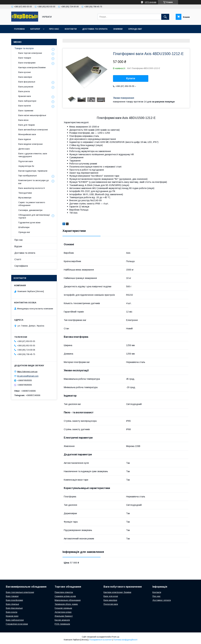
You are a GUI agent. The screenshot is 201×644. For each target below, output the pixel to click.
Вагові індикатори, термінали (33, 171)
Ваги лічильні (12, 604)
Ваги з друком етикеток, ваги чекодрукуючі (33, 155)
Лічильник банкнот (64, 616)
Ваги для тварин (27, 125)
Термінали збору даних (66, 604)
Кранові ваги (25, 96)
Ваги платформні (27, 63)
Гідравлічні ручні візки (29, 223)
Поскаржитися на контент (101, 640)
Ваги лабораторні (27, 101)
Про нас (54, 29)
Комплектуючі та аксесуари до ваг (34, 182)
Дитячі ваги (24, 149)
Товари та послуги (24, 48)
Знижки (118, 29)
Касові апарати (62, 620)
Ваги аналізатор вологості (32, 188)
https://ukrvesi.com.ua (27, 371)
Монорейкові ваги (27, 134)
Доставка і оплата (162, 600)
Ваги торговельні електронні (20, 592)
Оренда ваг (135, 29)
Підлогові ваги (26, 161)
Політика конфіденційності (125, 640)
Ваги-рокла (24, 91)
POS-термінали (62, 624)
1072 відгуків (151, 2)
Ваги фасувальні (27, 82)
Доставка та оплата (95, 29)
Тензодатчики (25, 193)
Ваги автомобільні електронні (33, 130)
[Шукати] (165, 17)
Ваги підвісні (25, 139)
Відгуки (18, 246)
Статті (18, 259)
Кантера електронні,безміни (32, 67)
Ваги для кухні (111, 596)
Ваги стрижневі (26, 111)
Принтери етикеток (64, 592)
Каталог (35, 29)
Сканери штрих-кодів (65, 596)
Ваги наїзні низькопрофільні (32, 115)
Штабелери (24, 227)
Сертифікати (21, 266)
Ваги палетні (25, 106)
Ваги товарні (25, 58)
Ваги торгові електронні (30, 53)
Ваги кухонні (25, 72)
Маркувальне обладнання (68, 600)
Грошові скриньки (63, 608)
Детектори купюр (63, 612)
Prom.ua (115, 637)
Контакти (71, 29)
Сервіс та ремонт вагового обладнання (32, 204)
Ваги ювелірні (25, 77)
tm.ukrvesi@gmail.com (28, 376)
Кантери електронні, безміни (117, 592)
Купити (131, 78)
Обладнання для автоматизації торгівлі (34, 216)
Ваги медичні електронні (30, 144)
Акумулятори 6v (26, 166)
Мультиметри (25, 198)
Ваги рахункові (26, 87)
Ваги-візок (23, 120)
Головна (19, 29)
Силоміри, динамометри (30, 210)
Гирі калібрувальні (28, 176)
